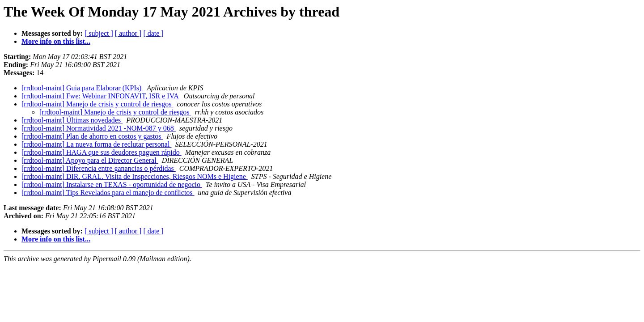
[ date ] (153, 33)
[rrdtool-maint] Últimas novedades (72, 120)
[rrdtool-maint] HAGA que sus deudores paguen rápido (102, 152)
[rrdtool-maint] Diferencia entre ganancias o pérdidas (99, 168)
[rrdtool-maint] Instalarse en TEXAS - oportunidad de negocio (112, 184)
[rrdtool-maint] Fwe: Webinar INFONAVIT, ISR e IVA (101, 96)
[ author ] (128, 33)
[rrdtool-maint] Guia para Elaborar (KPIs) (82, 88)
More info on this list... (56, 41)
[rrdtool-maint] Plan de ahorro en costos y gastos (92, 136)
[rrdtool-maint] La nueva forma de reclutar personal (96, 144)
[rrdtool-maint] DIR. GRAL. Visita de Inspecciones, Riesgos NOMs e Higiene (135, 176)
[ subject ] (99, 33)
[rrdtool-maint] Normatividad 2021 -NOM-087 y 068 (99, 128)
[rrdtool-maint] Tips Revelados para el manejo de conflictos (108, 193)
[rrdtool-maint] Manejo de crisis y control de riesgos (97, 104)
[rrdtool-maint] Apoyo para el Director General (90, 160)
